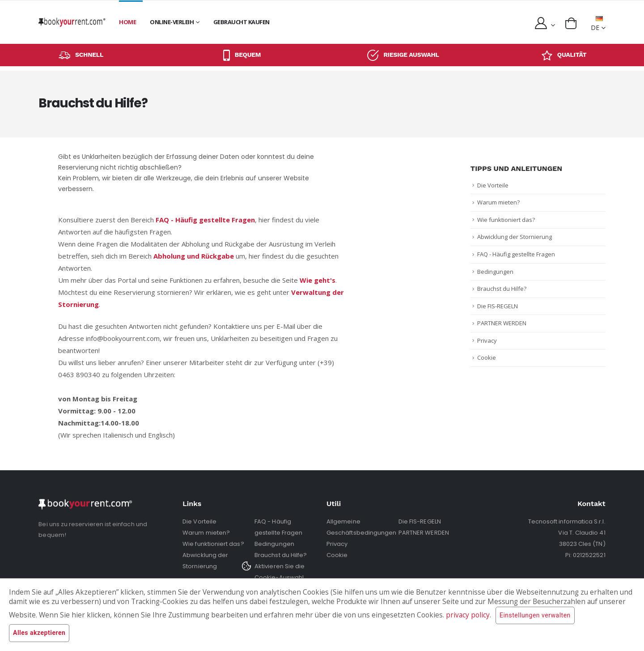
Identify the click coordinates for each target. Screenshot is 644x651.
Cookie (487, 357)
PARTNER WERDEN (502, 323)
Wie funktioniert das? (506, 220)
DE (597, 24)
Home (127, 22)
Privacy (487, 340)
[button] (571, 23)
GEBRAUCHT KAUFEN (241, 22)
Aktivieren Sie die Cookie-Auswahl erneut (280, 577)
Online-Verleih (172, 22)
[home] (72, 22)
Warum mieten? (498, 202)
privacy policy (468, 615)
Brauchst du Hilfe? (502, 289)
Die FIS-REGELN (498, 306)
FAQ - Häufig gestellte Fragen (516, 254)
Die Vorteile (493, 185)
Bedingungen (495, 272)
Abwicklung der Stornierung (515, 237)
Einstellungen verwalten (535, 616)
